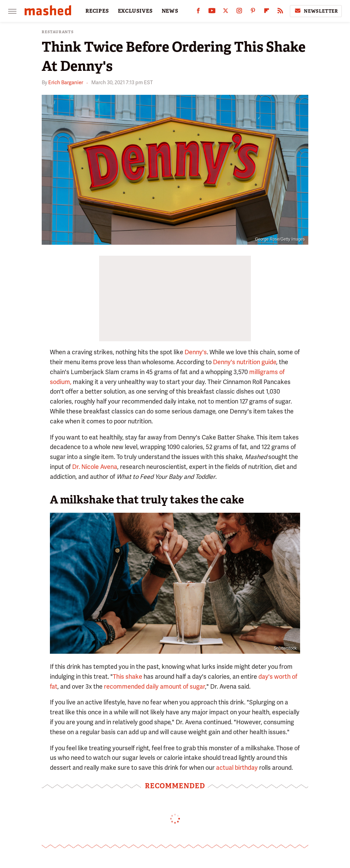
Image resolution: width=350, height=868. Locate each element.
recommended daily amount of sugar (154, 686)
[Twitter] (226, 12)
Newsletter (316, 11)
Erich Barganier (66, 82)
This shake (127, 676)
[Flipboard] (267, 12)
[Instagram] (239, 12)
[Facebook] (198, 12)
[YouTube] (212, 12)
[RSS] (280, 12)
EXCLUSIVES (135, 11)
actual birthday (237, 768)
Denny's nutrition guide (245, 362)
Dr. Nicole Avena (95, 467)
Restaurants (58, 32)
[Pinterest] (253, 12)
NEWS (170, 11)
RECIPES (97, 11)
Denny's (196, 352)
